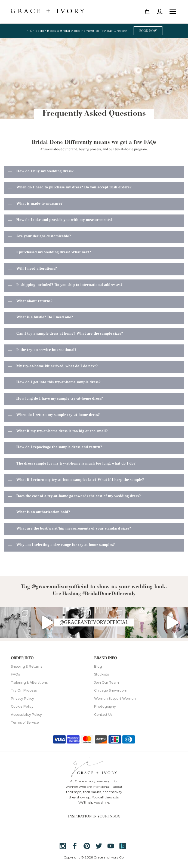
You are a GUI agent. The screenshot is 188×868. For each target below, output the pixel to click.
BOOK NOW (148, 30)
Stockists (101, 674)
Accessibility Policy (26, 715)
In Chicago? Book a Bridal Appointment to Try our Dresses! (76, 31)
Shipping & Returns (27, 666)
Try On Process (24, 690)
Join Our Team (107, 682)
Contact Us (103, 715)
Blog (98, 666)
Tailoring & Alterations (29, 682)
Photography (105, 706)
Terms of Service (25, 722)
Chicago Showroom (111, 690)
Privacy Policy (22, 699)
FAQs (15, 674)
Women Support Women (115, 699)
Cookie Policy (22, 706)
